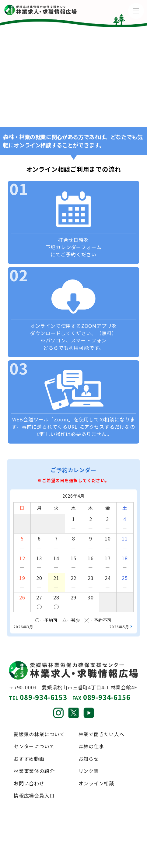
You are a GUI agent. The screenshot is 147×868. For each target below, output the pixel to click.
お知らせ (89, 759)
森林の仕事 (91, 746)
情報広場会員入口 (34, 796)
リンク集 (89, 771)
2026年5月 (119, 627)
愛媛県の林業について (39, 734)
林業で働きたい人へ (101, 734)
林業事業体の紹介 (34, 771)
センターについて (34, 746)
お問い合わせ (29, 783)
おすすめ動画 (29, 759)
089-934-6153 (44, 697)
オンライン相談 (96, 783)
